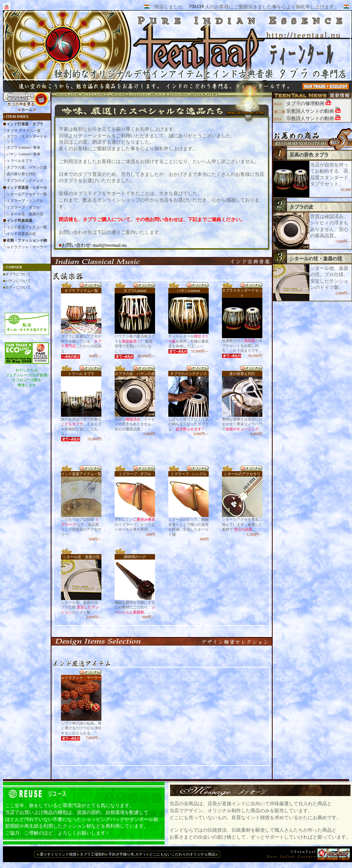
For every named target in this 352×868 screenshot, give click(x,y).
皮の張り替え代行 (21, 174)
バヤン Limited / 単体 (24, 154)
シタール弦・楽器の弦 (25, 214)
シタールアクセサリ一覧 (27, 194)
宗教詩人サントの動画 (311, 111)
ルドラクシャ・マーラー (27, 247)
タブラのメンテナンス (25, 180)
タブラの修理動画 (306, 103)
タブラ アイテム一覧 (24, 131)
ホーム (27, 110)
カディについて (18, 287)
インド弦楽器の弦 (21, 234)
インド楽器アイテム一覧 (27, 227)
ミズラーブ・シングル (25, 201)
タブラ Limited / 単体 (24, 147)
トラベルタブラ (19, 161)
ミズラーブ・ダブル (23, 207)
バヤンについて (18, 281)
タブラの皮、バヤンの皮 (27, 167)
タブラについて (18, 274)
